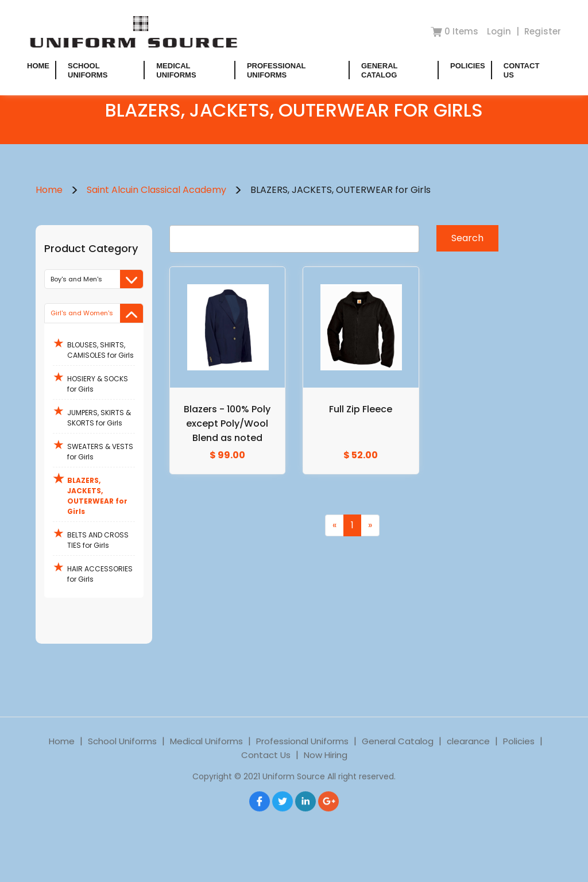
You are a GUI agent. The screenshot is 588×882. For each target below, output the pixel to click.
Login (500, 31)
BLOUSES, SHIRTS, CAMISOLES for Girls (93, 347)
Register (543, 31)
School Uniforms (88, 70)
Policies (468, 66)
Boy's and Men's (97, 279)
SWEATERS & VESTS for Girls (93, 449)
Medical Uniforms (176, 70)
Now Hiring (326, 770)
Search (467, 238)
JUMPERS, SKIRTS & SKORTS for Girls (92, 415)
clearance (468, 757)
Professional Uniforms (276, 70)
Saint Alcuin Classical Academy (156, 190)
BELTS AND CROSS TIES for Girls (91, 537)
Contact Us (266, 770)
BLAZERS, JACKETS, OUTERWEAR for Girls (90, 493)
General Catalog (379, 70)
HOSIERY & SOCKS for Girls (90, 381)
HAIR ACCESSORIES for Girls (93, 571)
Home (38, 66)
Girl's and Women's (97, 313)
